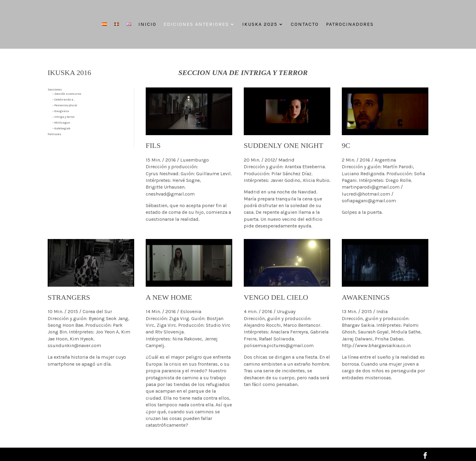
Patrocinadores (350, 25)
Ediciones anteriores (196, 25)
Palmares (54, 134)
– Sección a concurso (67, 94)
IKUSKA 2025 (260, 25)
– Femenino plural (65, 105)
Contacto (305, 25)
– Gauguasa (61, 111)
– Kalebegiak (61, 128)
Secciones (55, 90)
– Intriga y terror (63, 117)
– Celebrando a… (64, 100)
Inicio (147, 25)
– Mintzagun (61, 123)
